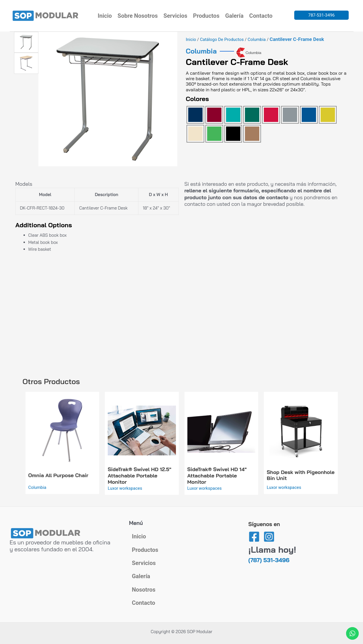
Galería (234, 16)
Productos (206, 16)
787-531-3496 (322, 15)
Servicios (175, 16)
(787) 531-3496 (269, 557)
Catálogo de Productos (222, 39)
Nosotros (144, 589)
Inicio (105, 16)
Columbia (257, 39)
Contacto (261, 16)
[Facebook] (254, 534)
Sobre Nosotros (138, 16)
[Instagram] (269, 534)
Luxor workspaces (125, 488)
